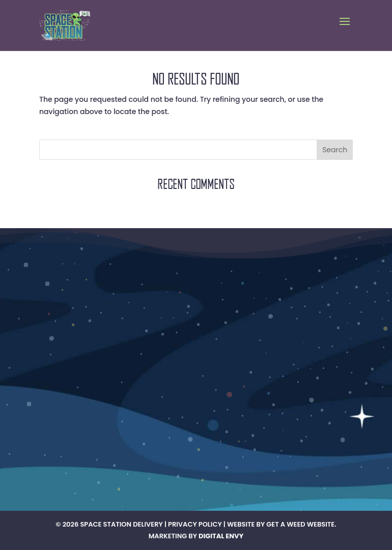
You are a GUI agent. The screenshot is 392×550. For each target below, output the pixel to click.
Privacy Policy (195, 524)
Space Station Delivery (121, 524)
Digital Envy (221, 536)
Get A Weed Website (300, 524)
